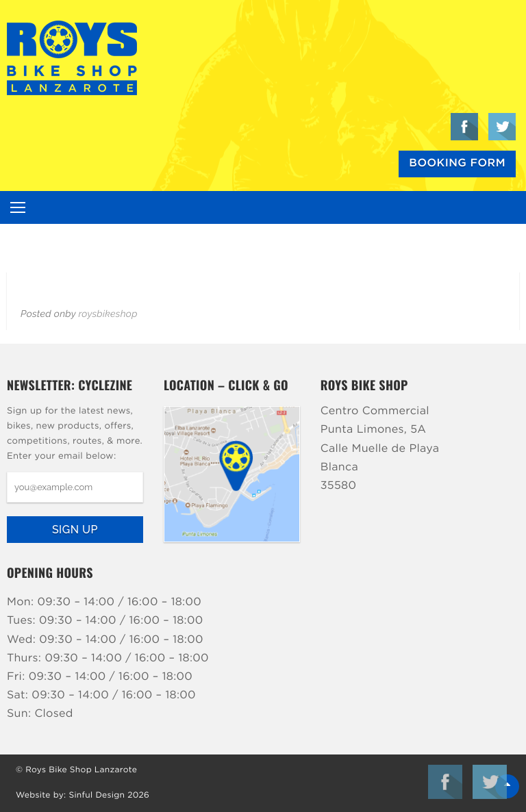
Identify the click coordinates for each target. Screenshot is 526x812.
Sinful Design (97, 796)
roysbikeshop (108, 314)
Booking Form (457, 164)
